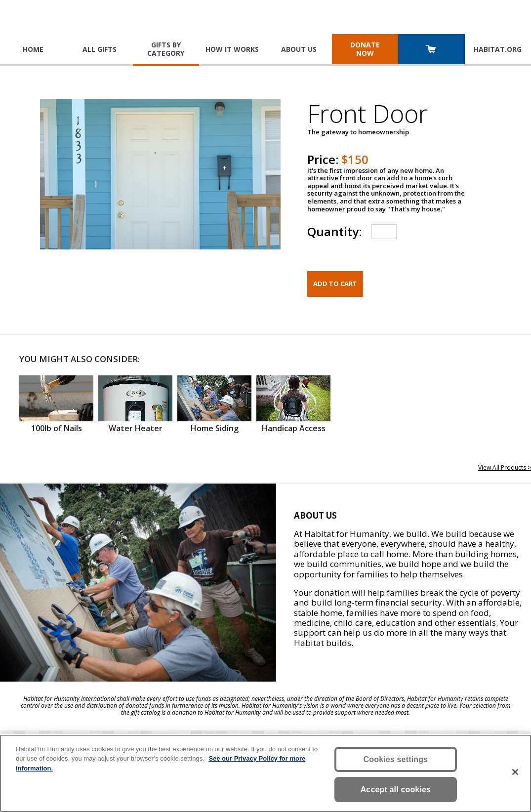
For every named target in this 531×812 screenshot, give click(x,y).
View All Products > (505, 467)
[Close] (515, 772)
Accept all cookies (396, 790)
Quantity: (334, 231)
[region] (265, 773)
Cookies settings (396, 759)
